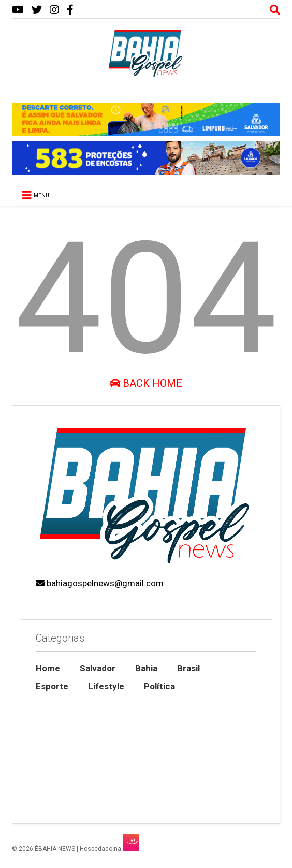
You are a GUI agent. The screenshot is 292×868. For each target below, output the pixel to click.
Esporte (52, 686)
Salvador (98, 668)
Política (159, 686)
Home (48, 668)
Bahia (146, 668)
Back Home (146, 383)
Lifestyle (106, 686)
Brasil (188, 668)
